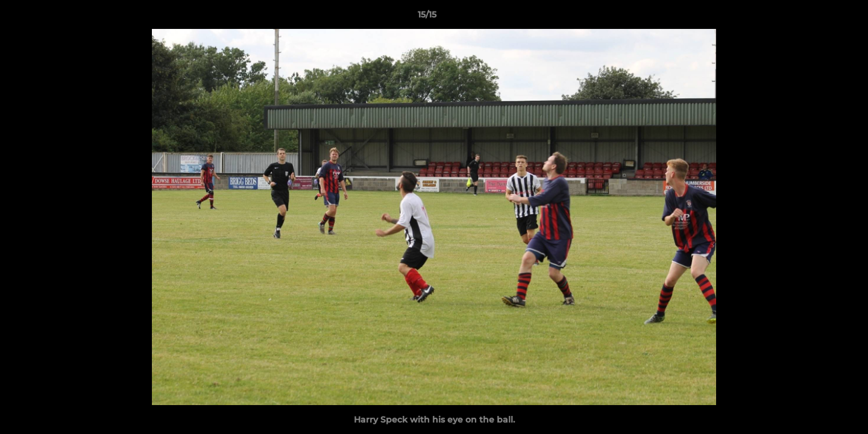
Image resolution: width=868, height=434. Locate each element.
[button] (817, 17)
